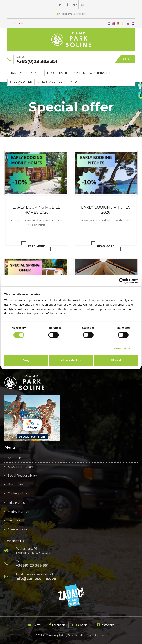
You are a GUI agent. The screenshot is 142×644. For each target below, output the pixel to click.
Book (126, 59)
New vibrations (96, 636)
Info (74, 82)
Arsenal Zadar (18, 529)
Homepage (18, 73)
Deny (26, 360)
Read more (36, 246)
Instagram (105, 625)
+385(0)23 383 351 (32, 565)
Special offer (21, 82)
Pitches (79, 73)
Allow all (116, 360)
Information (19, 23)
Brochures (15, 485)
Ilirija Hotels (16, 503)
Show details (122, 348)
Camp (37, 73)
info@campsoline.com (71, 14)
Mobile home (57, 73)
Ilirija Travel (16, 521)
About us (14, 458)
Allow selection (71, 360)
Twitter (35, 625)
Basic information (20, 467)
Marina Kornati (18, 512)
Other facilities (51, 82)
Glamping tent (101, 73)
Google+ (81, 625)
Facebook (57, 625)
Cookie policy (17, 493)
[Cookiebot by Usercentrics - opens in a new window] (122, 281)
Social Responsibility (22, 476)
